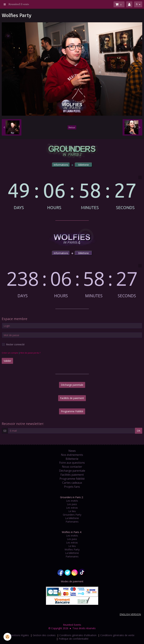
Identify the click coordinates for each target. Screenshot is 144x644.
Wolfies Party (72, 549)
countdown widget (72, 193)
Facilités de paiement (72, 398)
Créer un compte (10, 353)
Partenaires (72, 522)
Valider (7, 361)
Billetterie (72, 459)
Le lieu (72, 511)
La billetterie (72, 518)
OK (139, 431)
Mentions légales (19, 635)
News (72, 451)
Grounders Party (72, 515)
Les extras (72, 508)
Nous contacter (72, 467)
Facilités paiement (72, 475)
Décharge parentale (72, 385)
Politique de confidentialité (74, 639)
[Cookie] (7, 637)
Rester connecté (13, 344)
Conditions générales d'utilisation (78, 635)
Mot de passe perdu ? (30, 353)
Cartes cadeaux (72, 483)
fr (137, 4)
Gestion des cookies (44, 635)
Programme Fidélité (72, 411)
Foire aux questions (72, 463)
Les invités (72, 501)
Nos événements (72, 455)
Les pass (72, 504)
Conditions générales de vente (117, 635)
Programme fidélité (72, 479)
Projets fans (72, 487)
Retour (72, 127)
